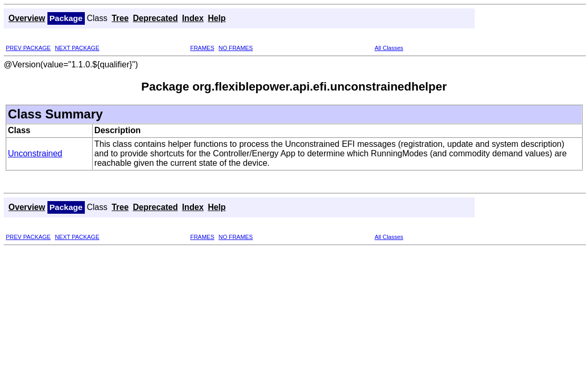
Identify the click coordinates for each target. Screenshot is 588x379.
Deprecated (155, 18)
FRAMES (202, 48)
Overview (27, 18)
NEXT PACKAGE (77, 48)
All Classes (389, 48)
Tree (120, 18)
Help (217, 18)
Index (193, 18)
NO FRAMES (236, 48)
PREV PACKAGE (28, 48)
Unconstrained (35, 153)
